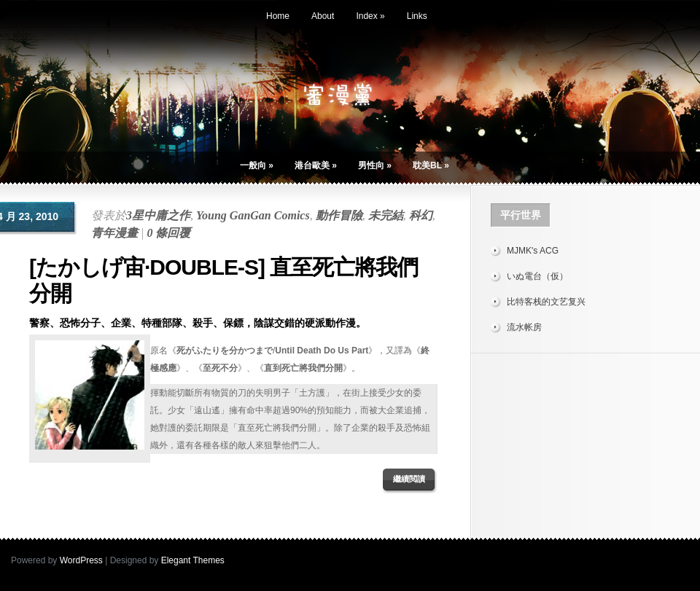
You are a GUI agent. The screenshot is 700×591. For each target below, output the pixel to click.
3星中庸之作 (158, 215)
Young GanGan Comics (253, 215)
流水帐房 (524, 327)
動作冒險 (339, 215)
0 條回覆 (168, 233)
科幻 (421, 215)
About (323, 16)
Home (278, 16)
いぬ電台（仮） (537, 276)
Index (370, 16)
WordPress (81, 560)
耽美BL (431, 165)
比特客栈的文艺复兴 (546, 302)
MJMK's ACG (533, 251)
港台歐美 (316, 165)
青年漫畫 (114, 233)
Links (417, 16)
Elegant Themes (193, 560)
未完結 (386, 215)
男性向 (375, 165)
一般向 (257, 165)
